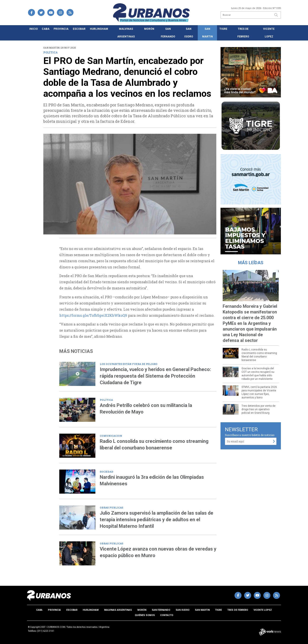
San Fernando (168, 33)
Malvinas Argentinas (126, 33)
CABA (46, 29)
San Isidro (189, 33)
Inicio (34, 29)
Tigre (223, 29)
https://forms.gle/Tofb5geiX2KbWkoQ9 (93, 315)
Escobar (79, 29)
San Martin (207, 33)
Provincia (61, 29)
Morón (149, 29)
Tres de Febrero (243, 33)
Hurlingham (99, 29)
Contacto (167, 615)
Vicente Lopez (269, 33)
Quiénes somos (145, 615)
